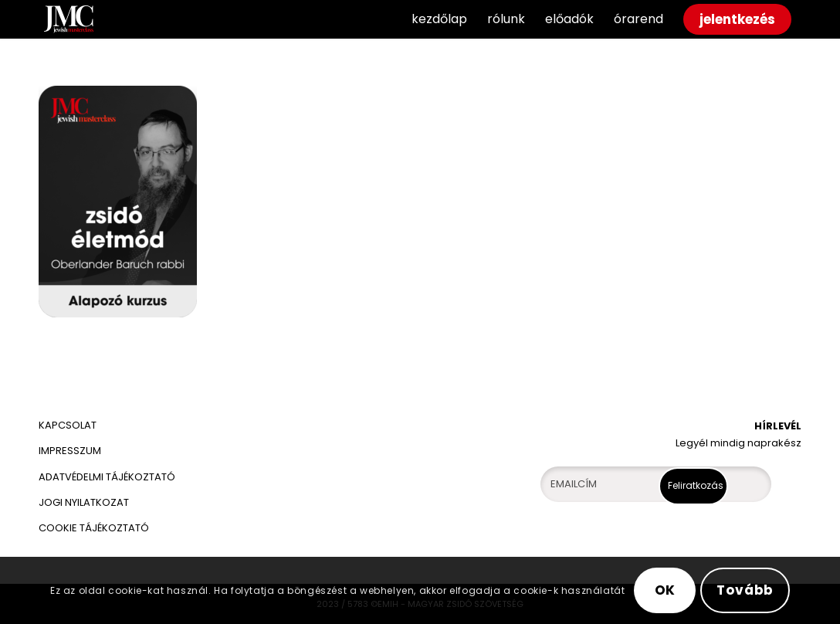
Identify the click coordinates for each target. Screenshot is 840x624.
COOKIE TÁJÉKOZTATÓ (94, 528)
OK (666, 590)
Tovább (745, 590)
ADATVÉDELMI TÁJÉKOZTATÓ (108, 477)
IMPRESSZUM (70, 451)
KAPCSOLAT (68, 425)
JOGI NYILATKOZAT (84, 502)
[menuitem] (439, 19)
